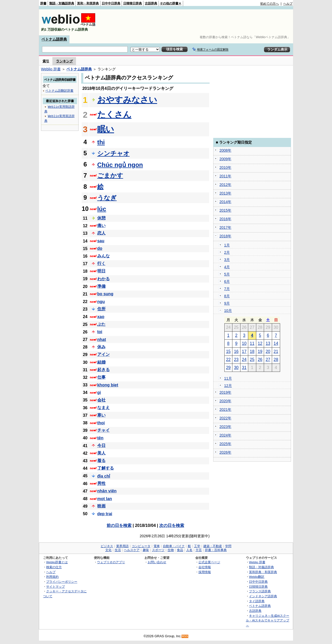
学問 (228, 546)
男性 (101, 483)
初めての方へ (269, 4)
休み (101, 347)
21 (276, 351)
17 (244, 351)
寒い (101, 415)
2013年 (225, 193)
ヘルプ (288, 4)
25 (252, 360)
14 (276, 343)
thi (101, 142)
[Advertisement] (198, 22)
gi (99, 393)
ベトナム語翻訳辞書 (59, 90)
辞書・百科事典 (216, 550)
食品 (180, 550)
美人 (101, 453)
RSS (185, 636)
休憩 (101, 218)
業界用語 (122, 546)
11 (252, 343)
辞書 (43, 3)
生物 (171, 550)
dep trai (105, 514)
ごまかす (110, 175)
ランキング (64, 61)
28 (276, 360)
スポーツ (158, 550)
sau (101, 241)
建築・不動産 (213, 546)
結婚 (101, 362)
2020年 (225, 401)
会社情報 (205, 567)
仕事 (101, 377)
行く (101, 263)
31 (244, 368)
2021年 (225, 410)
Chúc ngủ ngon (120, 165)
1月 (227, 245)
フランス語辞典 (260, 591)
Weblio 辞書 (51, 69)
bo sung (105, 294)
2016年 (225, 219)
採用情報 (205, 572)
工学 (197, 546)
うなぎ (107, 198)
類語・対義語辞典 (62, 3)
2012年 (225, 185)
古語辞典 (151, 3)
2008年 (225, 150)
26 (260, 360)
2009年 (225, 159)
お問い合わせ (157, 562)
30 (236, 368)
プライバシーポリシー (62, 582)
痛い (101, 226)
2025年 (225, 444)
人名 (189, 550)
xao (101, 317)
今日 (101, 445)
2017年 (225, 227)
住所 (101, 309)
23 (236, 360)
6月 (227, 281)
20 (268, 351)
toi (100, 332)
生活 (118, 550)
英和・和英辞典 (88, 3)
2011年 (225, 176)
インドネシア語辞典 (263, 596)
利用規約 (52, 577)
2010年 (225, 167)
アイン (103, 354)
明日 (101, 271)
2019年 (225, 392)
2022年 (225, 418)
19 (260, 351)
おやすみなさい (127, 100)
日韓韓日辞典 (133, 3)
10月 (228, 311)
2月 (227, 252)
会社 (101, 400)
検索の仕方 (54, 567)
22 (228, 360)
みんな (103, 256)
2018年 (225, 236)
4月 (227, 267)
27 (268, 360)
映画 (101, 506)
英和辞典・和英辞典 (263, 572)
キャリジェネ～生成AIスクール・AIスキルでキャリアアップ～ (268, 620)
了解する (106, 468)
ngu (101, 302)
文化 (108, 550)
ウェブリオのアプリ (111, 562)
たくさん (114, 115)
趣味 (146, 550)
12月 (228, 386)
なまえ (103, 408)
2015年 (225, 210)
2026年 (225, 452)
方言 (199, 550)
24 (244, 360)
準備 (101, 286)
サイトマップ (56, 586)
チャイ (103, 430)
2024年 (225, 435)
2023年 (225, 427)
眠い (106, 129)
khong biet (108, 385)
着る (101, 461)
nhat (102, 340)
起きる (103, 370)
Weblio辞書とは (57, 562)
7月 (227, 289)
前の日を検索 (119, 525)
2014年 (225, 202)
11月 (228, 378)
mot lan (105, 499)
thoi (101, 423)
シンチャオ (113, 153)
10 (244, 343)
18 (252, 351)
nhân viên (107, 491)
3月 (227, 260)
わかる (103, 279)
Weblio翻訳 (257, 577)
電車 (157, 546)
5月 (227, 274)
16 (236, 351)
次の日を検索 (172, 525)
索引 (46, 61)
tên (100, 438)
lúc (102, 209)
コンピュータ (141, 546)
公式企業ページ (209, 562)
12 (260, 343)
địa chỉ (104, 476)
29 (228, 368)
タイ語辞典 (257, 601)
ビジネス (107, 546)
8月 (227, 296)
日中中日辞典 (111, 3)
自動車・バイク (174, 546)
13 (268, 343)
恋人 (101, 233)
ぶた (101, 324)
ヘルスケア (132, 550)
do (100, 248)
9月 (227, 303)
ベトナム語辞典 (54, 39)
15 (228, 351)
